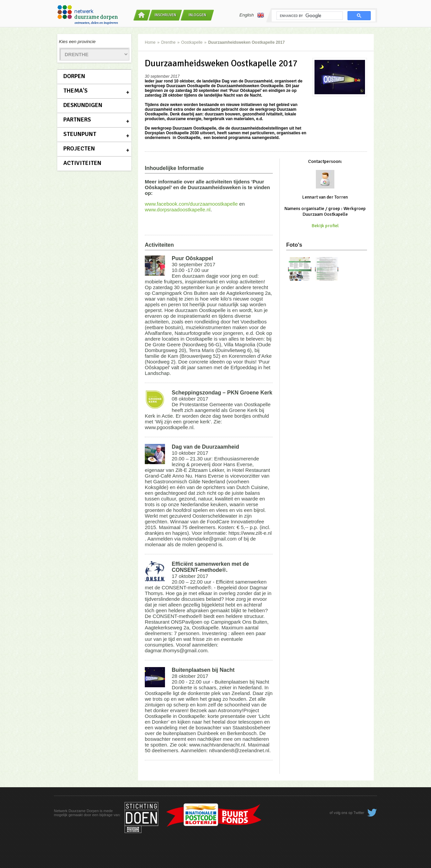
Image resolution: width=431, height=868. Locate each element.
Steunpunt (80, 134)
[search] (309, 16)
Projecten (79, 148)
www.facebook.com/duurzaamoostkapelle (191, 204)
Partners (77, 119)
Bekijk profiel (325, 226)
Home (150, 42)
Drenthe (169, 42)
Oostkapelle (192, 42)
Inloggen (197, 15)
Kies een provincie (77, 42)
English (252, 15)
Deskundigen (83, 105)
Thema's (75, 91)
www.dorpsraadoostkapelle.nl (178, 210)
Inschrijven (165, 15)
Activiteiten (82, 163)
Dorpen (74, 76)
